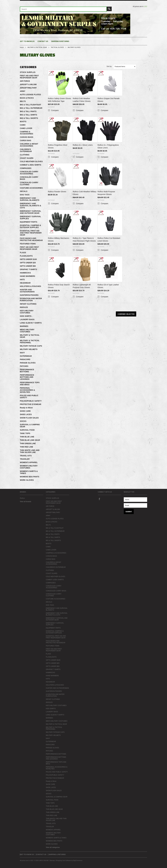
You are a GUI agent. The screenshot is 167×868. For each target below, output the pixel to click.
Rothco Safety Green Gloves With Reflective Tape (59, 100)
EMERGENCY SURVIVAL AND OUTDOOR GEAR (30, 212)
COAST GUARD (27, 158)
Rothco (22, 498)
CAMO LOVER (26, 128)
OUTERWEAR (26, 356)
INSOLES (24, 307)
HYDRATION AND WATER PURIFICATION (31, 299)
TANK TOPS (25, 433)
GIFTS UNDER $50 (28, 266)
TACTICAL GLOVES (57, 47)
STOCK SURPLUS (28, 72)
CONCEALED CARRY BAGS (29, 178)
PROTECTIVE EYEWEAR (31, 404)
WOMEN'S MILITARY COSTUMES (29, 467)
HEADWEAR (25, 283)
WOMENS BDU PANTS (30, 477)
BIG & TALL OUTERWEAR (31, 108)
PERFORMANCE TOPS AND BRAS (30, 384)
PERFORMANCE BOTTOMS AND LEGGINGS (27, 377)
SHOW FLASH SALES (29, 418)
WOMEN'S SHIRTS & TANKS (29, 472)
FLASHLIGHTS (26, 256)
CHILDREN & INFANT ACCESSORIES (29, 145)
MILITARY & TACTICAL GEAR (37, 47)
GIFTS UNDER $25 (28, 263)
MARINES (24, 326)
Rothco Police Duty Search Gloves (59, 286)
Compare (55, 110)
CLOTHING (25, 155)
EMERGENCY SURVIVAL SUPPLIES (30, 218)
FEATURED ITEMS (28, 244)
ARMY (23, 91)
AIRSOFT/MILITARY (28, 88)
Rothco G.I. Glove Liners (83, 145)
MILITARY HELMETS (29, 349)
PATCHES (24, 366)
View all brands (26, 502)
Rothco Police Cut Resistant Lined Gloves (109, 240)
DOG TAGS (25, 195)
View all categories (53, 847)
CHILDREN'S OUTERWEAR (26, 150)
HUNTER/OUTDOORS (29, 295)
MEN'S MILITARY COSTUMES (27, 331)
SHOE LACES (26, 414)
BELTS (23, 101)
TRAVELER (25, 459)
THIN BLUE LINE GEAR (30, 440)
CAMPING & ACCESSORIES (26, 133)
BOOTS (23, 122)
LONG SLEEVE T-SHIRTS (31, 323)
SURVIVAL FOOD (27, 430)
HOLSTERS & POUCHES (30, 286)
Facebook (99, 499)
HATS (22, 280)
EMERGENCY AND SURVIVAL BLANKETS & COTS (30, 206)
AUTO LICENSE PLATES (30, 95)
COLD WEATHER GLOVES (31, 161)
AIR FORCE (25, 81)
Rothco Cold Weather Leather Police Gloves (82, 100)
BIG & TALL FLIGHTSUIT (31, 105)
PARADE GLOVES (28, 363)
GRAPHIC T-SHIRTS (28, 269)
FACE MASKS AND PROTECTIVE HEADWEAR (31, 239)
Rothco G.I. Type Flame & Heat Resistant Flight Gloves (84, 240)
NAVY (22, 353)
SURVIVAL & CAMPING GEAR (30, 426)
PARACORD (25, 359)
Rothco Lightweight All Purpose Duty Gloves (82, 286)
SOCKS (23, 421)
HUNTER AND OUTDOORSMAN (27, 291)
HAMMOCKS (25, 273)
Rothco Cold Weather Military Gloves (85, 193)
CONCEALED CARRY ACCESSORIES (29, 173)
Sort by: (109, 66)
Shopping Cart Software (63, 860)
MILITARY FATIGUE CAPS (31, 346)
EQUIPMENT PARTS (29, 222)
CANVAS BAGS (26, 137)
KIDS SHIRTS (26, 316)
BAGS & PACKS (27, 98)
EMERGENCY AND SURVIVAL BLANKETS (30, 199)
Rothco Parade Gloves (57, 192)
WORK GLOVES (27, 480)
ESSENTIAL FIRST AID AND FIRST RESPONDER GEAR (31, 233)
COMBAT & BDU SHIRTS (31, 165)
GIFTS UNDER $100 (28, 259)
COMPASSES (26, 168)
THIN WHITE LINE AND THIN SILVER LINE (30, 451)
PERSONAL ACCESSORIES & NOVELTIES (27, 390)
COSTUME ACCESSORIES (31, 188)
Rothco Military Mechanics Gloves (59, 240)
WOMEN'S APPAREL (29, 462)
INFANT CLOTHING (28, 304)
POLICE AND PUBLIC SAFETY (29, 397)
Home (22, 47)
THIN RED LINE (26, 447)
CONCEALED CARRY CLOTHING (29, 184)
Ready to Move (26, 408)
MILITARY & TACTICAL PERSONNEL (30, 342)
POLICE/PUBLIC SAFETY (31, 401)
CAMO (23, 125)
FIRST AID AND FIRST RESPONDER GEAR (29, 77)
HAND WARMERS (27, 276)
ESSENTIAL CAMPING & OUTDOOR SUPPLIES (30, 226)
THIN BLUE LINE (27, 437)
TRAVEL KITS (26, 456)
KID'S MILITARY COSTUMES (27, 312)
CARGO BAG (26, 140)
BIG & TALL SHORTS (29, 118)
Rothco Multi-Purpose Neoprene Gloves (106, 193)
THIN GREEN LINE (28, 443)
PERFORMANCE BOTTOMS (27, 371)
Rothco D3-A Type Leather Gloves (108, 286)
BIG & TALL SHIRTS (28, 115)
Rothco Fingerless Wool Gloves (58, 146)
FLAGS (23, 253)
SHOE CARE (25, 411)
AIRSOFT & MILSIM (28, 84)
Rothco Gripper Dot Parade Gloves (109, 100)
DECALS (24, 191)
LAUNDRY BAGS (27, 319)
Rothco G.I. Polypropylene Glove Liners (108, 146)
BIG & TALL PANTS (28, 111)
